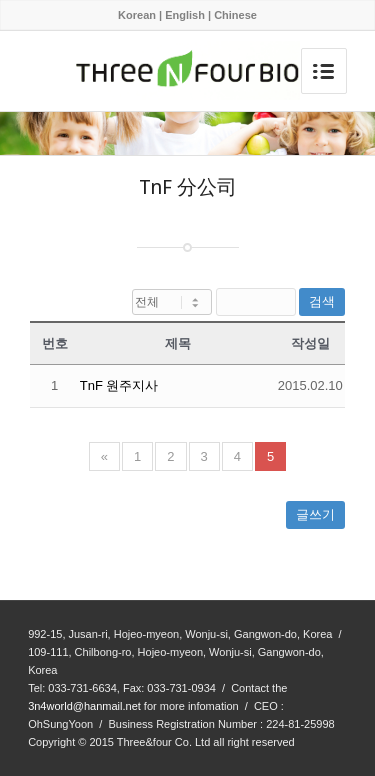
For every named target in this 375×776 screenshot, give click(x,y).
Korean (137, 15)
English (185, 15)
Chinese (235, 15)
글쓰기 (315, 514)
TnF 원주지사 (119, 385)
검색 (322, 301)
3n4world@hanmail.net (84, 706)
